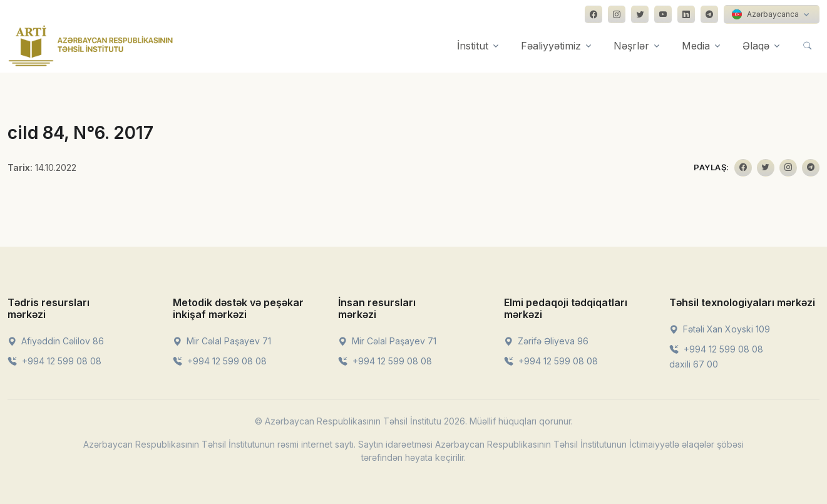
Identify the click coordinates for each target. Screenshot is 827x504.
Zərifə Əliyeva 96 (546, 341)
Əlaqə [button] (756, 46)
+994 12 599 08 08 (54, 361)
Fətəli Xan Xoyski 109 (720, 329)
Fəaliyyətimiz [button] (551, 46)
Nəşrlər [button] (631, 46)
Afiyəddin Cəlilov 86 (56, 341)
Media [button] (696, 46)
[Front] (91, 46)
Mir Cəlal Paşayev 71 (222, 341)
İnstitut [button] (473, 46)
